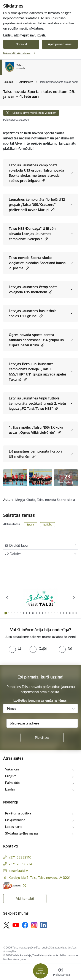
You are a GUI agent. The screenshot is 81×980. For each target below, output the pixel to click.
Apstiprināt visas (60, 44)
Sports (31, 525)
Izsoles (10, 789)
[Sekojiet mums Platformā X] (6, 925)
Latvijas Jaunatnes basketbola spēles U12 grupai (33, 313)
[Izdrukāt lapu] (40, 545)
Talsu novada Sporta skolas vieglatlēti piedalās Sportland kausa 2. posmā (37, 263)
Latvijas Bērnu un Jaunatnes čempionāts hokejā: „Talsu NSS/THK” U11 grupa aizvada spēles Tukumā (38, 372)
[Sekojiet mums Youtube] (16, 925)
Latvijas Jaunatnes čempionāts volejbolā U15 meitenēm (33, 289)
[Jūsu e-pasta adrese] (42, 723)
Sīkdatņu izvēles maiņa (21, 833)
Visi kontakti (25, 899)
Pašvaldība (13, 783)
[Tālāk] (74, 598)
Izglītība (48, 525)
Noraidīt (21, 44)
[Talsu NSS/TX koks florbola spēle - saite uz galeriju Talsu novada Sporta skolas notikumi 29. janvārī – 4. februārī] (15, 477)
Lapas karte (14, 827)
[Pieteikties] (42, 738)
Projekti (11, 776)
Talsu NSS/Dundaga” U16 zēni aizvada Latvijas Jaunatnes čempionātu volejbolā (33, 234)
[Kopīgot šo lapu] (40, 554)
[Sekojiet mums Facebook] (25, 925)
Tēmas (11, 708)
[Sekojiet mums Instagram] (34, 925)
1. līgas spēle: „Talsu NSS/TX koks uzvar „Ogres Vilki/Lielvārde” (36, 430)
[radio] (15, 649)
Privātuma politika (18, 813)
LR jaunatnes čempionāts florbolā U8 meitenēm (36, 454)
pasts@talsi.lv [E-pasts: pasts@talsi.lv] (18, 871)
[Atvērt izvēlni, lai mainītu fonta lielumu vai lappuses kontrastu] (61, 972)
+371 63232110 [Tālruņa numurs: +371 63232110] (20, 857)
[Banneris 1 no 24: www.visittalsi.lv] (41, 598)
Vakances (12, 769)
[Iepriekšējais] (7, 598)
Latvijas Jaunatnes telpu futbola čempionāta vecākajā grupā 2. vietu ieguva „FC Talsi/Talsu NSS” (37, 403)
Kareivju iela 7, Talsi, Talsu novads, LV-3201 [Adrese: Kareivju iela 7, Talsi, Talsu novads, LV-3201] (40, 878)
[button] (43, 181)
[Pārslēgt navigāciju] (41, 971)
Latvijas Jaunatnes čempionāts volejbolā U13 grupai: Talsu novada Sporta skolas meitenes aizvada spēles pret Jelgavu (37, 173)
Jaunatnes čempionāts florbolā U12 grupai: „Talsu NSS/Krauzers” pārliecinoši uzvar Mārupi (37, 205)
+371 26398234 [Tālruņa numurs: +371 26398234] (20, 864)
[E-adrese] (12, 886)
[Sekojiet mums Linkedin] (44, 925)
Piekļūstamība (15, 820)
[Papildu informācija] (24, 886)
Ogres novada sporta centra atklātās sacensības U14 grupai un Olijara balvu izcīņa (36, 340)
